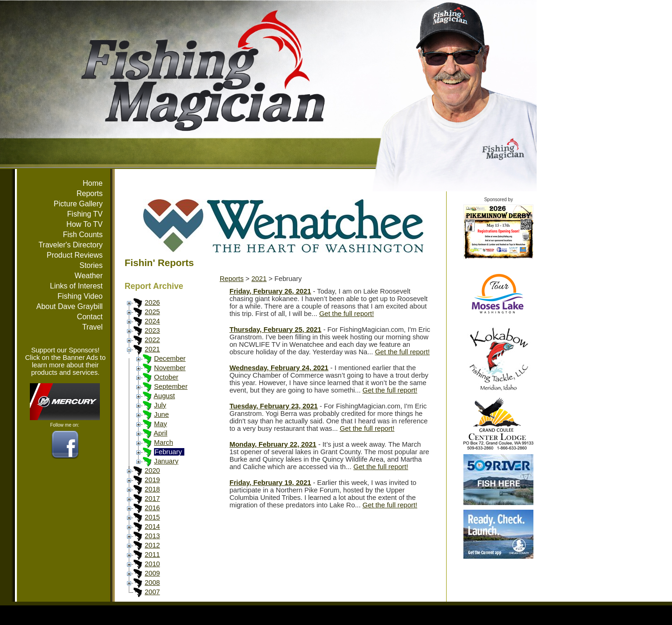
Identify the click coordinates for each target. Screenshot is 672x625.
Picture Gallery (78, 204)
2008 (152, 583)
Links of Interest (76, 286)
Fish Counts (83, 235)
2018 (152, 489)
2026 (152, 302)
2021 (152, 349)
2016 (152, 508)
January (166, 461)
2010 (152, 564)
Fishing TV (85, 214)
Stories (91, 265)
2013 (152, 536)
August (164, 396)
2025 (152, 312)
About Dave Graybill (70, 306)
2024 (152, 321)
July (160, 405)
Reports (90, 193)
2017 (152, 499)
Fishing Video (80, 296)
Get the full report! (346, 314)
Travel (92, 327)
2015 (152, 517)
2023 (152, 330)
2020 (152, 471)
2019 (152, 480)
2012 (152, 545)
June (161, 414)
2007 (152, 592)
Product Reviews (75, 255)
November (170, 368)
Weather (89, 276)
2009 (152, 573)
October (166, 377)
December (170, 358)
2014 (152, 527)
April (160, 433)
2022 (152, 340)
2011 (152, 555)
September (171, 386)
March (164, 442)
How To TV (84, 224)
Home (93, 183)
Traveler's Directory (70, 245)
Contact (90, 317)
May (161, 424)
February (168, 452)
